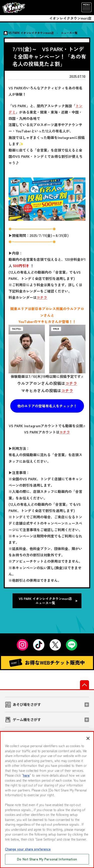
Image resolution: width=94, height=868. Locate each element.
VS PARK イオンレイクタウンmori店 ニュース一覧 (45, 601)
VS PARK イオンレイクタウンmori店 (31, 33)
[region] (47, 800)
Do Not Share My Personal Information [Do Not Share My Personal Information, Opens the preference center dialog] (47, 859)
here (26, 775)
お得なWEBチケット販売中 (47, 663)
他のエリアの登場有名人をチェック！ (47, 406)
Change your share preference (28, 849)
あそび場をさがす (27, 704)
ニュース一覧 (69, 33)
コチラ (42, 297)
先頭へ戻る (84, 685)
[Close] (88, 738)
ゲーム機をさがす (27, 719)
